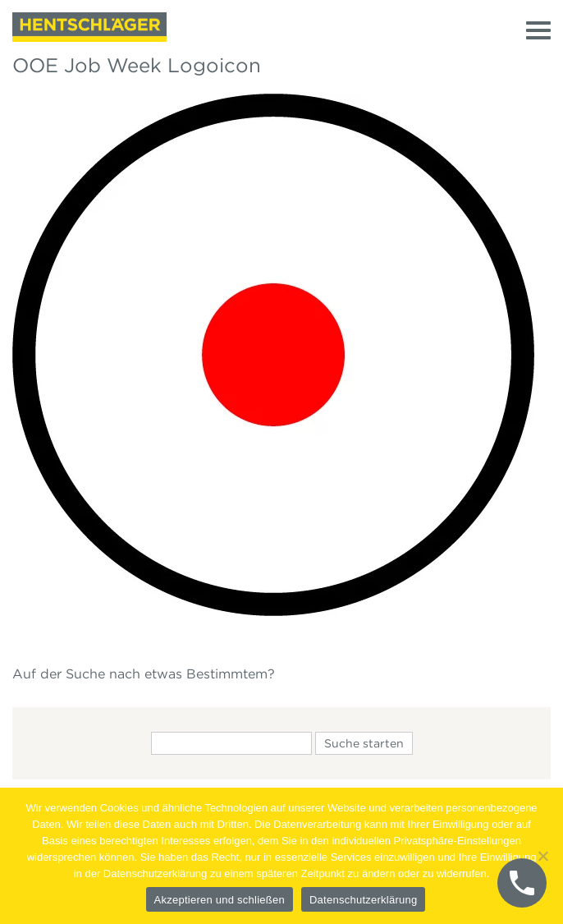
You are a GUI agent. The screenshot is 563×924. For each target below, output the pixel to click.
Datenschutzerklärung (363, 900)
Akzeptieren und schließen (220, 900)
